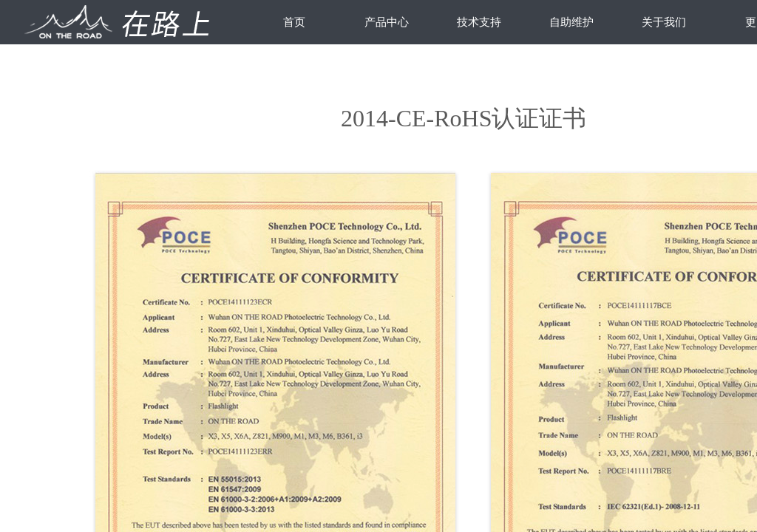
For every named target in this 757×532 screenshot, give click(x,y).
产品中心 (387, 22)
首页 (294, 22)
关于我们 (664, 22)
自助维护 (571, 22)
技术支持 (479, 22)
